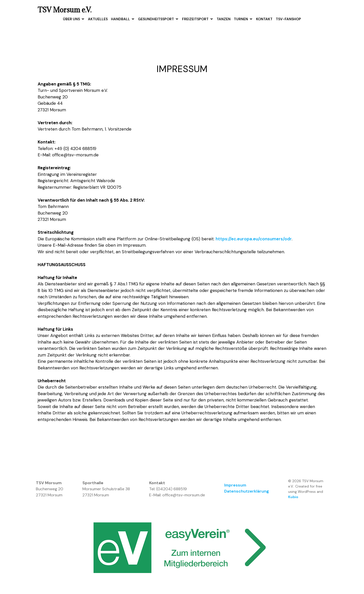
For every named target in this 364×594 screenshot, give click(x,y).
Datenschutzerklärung (247, 491)
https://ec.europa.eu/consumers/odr (254, 239)
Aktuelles (98, 19)
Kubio (293, 497)
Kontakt (264, 19)
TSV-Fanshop (288, 19)
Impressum (235, 485)
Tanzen (224, 19)
